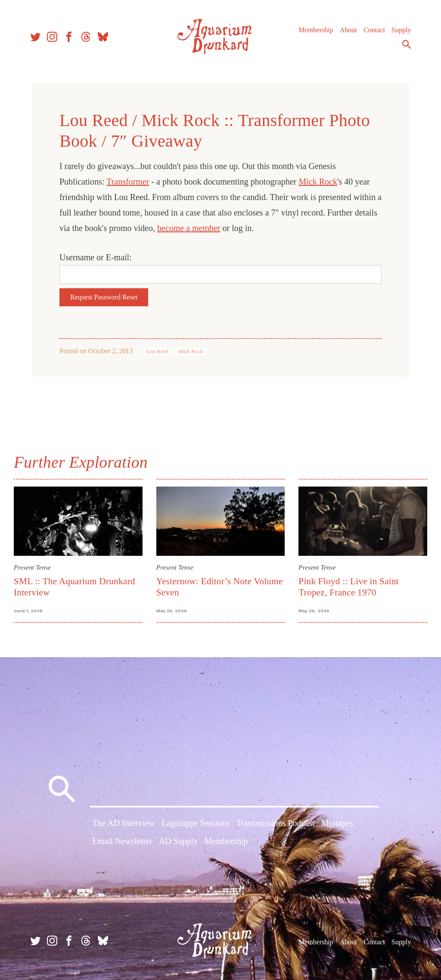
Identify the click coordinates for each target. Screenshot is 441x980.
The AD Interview (124, 823)
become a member (189, 228)
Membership (316, 30)
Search (407, 44)
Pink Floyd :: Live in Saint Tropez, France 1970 (349, 587)
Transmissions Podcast (275, 823)
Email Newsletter (122, 841)
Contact (374, 30)
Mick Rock (318, 182)
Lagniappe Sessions (196, 823)
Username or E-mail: (96, 257)
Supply (401, 30)
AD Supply (179, 841)
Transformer (128, 182)
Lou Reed (157, 351)
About (348, 30)
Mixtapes (337, 823)
